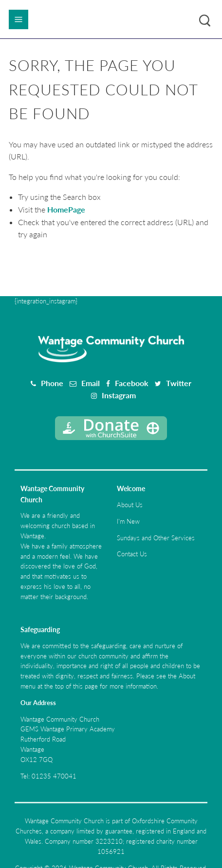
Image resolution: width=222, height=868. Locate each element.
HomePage (66, 209)
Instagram (119, 395)
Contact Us (132, 554)
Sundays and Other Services (156, 538)
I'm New (128, 521)
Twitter (179, 383)
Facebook (132, 383)
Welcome (131, 488)
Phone (52, 383)
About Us (130, 505)
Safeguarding (40, 629)
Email (91, 383)
